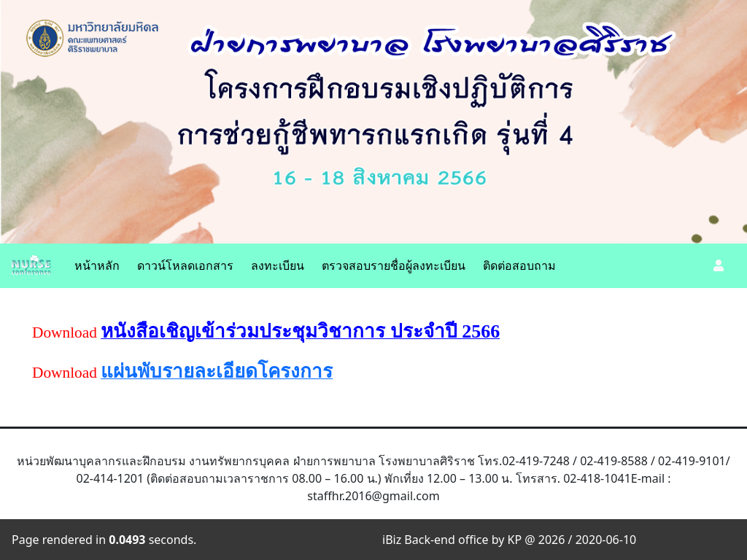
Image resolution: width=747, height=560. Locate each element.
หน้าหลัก (97, 265)
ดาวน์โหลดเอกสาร (185, 265)
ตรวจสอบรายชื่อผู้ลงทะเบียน (394, 265)
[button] (719, 265)
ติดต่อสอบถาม (519, 265)
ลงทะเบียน (278, 265)
